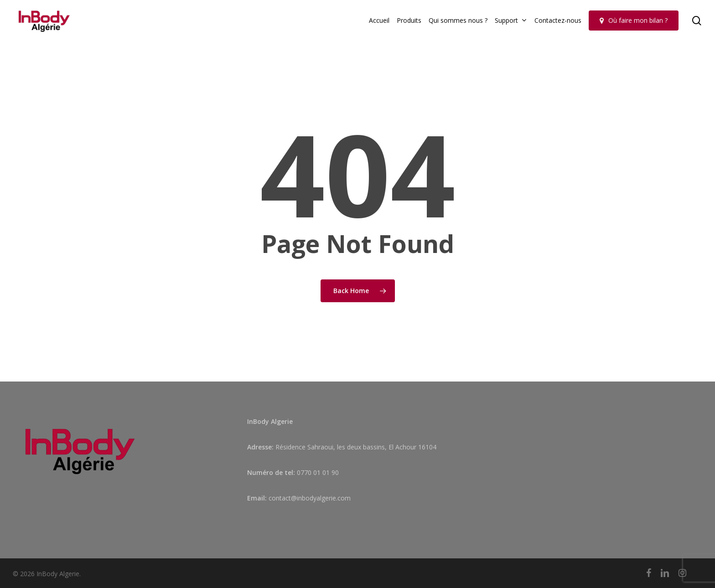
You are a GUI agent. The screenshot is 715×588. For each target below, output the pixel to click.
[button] (698, 5)
